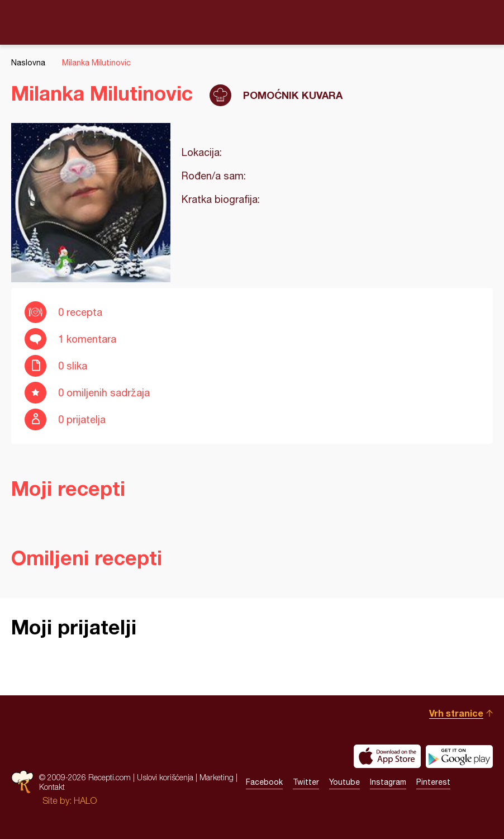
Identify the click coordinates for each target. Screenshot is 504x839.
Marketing (217, 777)
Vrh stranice (456, 713)
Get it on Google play (459, 756)
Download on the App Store (387, 756)
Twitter (306, 782)
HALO (85, 800)
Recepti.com (252, 22)
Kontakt (52, 787)
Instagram (388, 782)
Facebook (264, 782)
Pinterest (433, 782)
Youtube (344, 782)
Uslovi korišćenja (165, 777)
